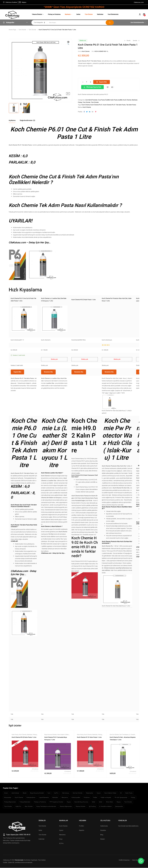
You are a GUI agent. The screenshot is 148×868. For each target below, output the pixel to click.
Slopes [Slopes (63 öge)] (119, 832)
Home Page (12, 30)
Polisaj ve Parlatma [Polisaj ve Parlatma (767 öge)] (40, 832)
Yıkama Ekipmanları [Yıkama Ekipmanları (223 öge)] (66, 837)
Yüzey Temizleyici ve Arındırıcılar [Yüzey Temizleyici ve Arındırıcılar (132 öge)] (46, 837)
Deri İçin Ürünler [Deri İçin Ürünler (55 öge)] (78, 823)
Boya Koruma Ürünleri (51, 765)
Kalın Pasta (15, 765)
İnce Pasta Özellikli (104, 100)
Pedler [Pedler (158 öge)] (95, 828)
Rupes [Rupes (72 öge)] (69, 832)
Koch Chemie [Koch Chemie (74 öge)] (19, 828)
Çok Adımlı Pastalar (91, 100)
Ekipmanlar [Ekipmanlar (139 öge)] (90, 823)
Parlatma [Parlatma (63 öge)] (87, 828)
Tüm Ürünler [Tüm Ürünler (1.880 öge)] (128, 832)
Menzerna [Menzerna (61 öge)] (65, 828)
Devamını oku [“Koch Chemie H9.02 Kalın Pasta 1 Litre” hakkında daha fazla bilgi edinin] (79, 402)
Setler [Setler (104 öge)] (94, 832)
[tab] (12, 120)
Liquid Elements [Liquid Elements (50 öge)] (44, 828)
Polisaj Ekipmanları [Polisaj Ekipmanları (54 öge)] (10, 832)
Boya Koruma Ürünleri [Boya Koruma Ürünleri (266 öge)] (37, 823)
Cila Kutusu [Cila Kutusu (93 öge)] (66, 823)
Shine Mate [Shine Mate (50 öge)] (109, 832)
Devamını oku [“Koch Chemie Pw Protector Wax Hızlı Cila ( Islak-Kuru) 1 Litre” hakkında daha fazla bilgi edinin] (109, 402)
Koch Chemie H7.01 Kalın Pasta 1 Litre (89, 768)
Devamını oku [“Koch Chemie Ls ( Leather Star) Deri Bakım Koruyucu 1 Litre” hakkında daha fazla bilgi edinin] (48, 402)
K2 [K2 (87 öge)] (121, 823)
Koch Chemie (86, 51)
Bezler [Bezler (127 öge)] (25, 823)
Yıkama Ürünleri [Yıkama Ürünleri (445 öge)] (80, 837)
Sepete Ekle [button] (17, 402)
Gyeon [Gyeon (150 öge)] (99, 823)
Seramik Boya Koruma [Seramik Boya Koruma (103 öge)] (81, 832)
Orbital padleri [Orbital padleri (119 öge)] (76, 828)
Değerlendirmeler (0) (27, 120)
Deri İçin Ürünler (114, 765)
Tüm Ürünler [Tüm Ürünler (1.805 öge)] (8, 837)
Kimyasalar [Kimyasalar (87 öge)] (8, 828)
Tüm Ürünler (22, 30)
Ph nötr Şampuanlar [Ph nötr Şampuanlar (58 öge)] (121, 828)
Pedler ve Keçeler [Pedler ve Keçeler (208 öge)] (106, 828)
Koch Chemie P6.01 (97, 105)
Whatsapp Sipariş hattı (94, 87)
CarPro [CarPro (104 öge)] (56, 823)
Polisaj (80, 102)
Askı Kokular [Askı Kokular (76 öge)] (15, 823)
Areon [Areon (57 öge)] (6, 823)
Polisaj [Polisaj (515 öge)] (133, 828)
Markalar (135, 100)
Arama (110, 23)
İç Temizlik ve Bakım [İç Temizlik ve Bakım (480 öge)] (105, 837)
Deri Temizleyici (124, 765)
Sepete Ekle (103, 82)
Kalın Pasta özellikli (116, 100)
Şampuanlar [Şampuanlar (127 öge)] (119, 837)
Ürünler (42, 851)
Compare (112, 87)
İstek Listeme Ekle (108, 87)
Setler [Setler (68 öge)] (101, 832)
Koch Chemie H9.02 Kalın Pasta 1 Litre (84, 300)
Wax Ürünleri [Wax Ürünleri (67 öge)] (29, 837)
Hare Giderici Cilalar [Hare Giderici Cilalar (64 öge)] (110, 823)
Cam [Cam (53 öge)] (49, 823)
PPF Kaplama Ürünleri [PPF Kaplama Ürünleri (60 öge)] (56, 832)
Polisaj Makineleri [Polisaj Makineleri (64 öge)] (25, 832)
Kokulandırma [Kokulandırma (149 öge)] (31, 828)
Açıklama (12, 120)
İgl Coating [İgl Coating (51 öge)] (92, 837)
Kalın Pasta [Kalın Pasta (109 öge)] (129, 823)
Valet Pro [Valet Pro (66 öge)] (18, 837)
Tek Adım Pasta (131, 105)
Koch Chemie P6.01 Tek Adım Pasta (114, 105)
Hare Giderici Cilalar (63, 765)
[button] (68, 43)
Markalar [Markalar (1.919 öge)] (55, 828)
